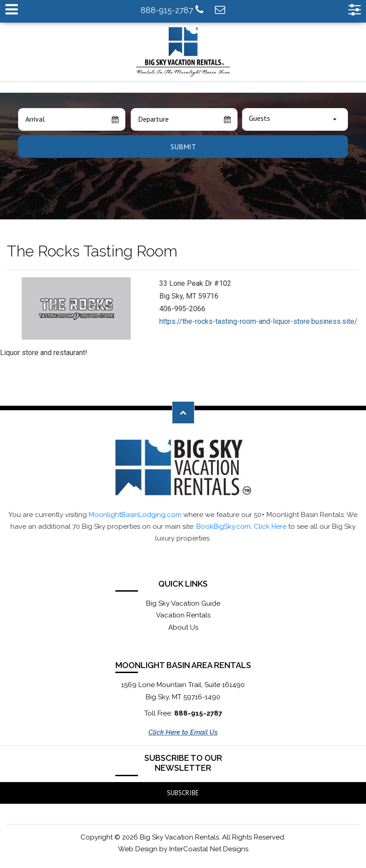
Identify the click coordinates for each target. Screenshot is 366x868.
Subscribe (183, 793)
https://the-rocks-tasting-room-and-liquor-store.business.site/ (258, 321)
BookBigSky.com (223, 526)
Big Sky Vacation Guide (183, 603)
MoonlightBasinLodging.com (135, 515)
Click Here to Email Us (183, 732)
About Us (183, 627)
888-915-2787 (172, 10)
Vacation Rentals (183, 615)
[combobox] (295, 119)
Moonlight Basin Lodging (183, 52)
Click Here (270, 526)
